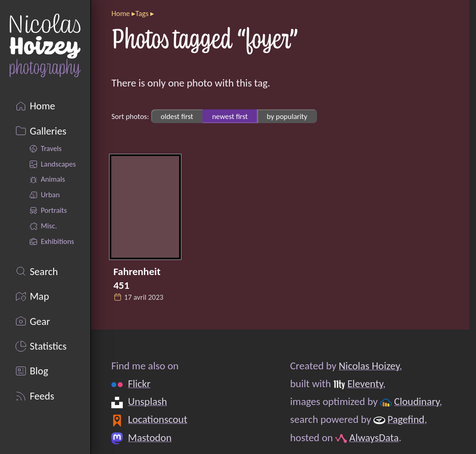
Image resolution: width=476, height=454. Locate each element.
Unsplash (148, 402)
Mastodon (150, 438)
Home (120, 13)
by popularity (287, 116)
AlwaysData (374, 438)
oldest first (177, 116)
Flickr (140, 384)
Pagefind (406, 420)
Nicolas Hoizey (369, 366)
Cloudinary (417, 402)
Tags (142, 13)
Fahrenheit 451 (137, 278)
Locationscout (158, 420)
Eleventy (365, 384)
